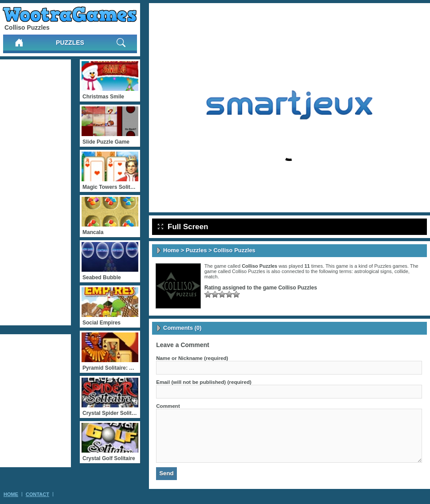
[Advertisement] (35, 192)
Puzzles (70, 43)
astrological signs (373, 271)
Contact (37, 494)
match (211, 277)
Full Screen (183, 227)
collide (401, 271)
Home (171, 250)
